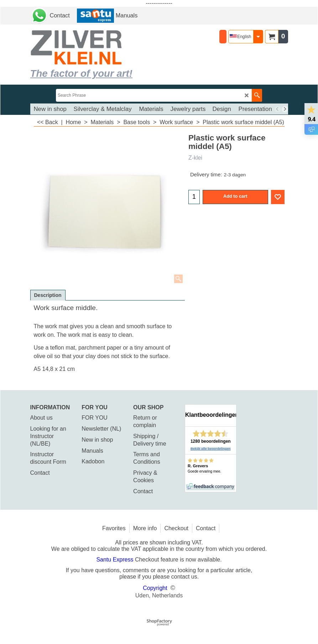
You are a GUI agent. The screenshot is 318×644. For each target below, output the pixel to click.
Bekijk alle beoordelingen (211, 449)
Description (48, 295)
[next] (285, 109)
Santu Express (116, 560)
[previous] (278, 109)
